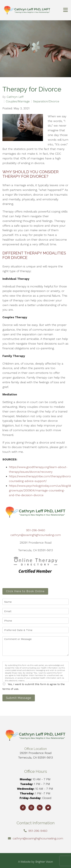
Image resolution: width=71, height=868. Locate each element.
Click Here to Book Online (25, 591)
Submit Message (19, 698)
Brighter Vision (44, 862)
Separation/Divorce (46, 101)
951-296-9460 (36, 530)
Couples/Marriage (18, 101)
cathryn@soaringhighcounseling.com (36, 535)
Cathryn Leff (15, 97)
